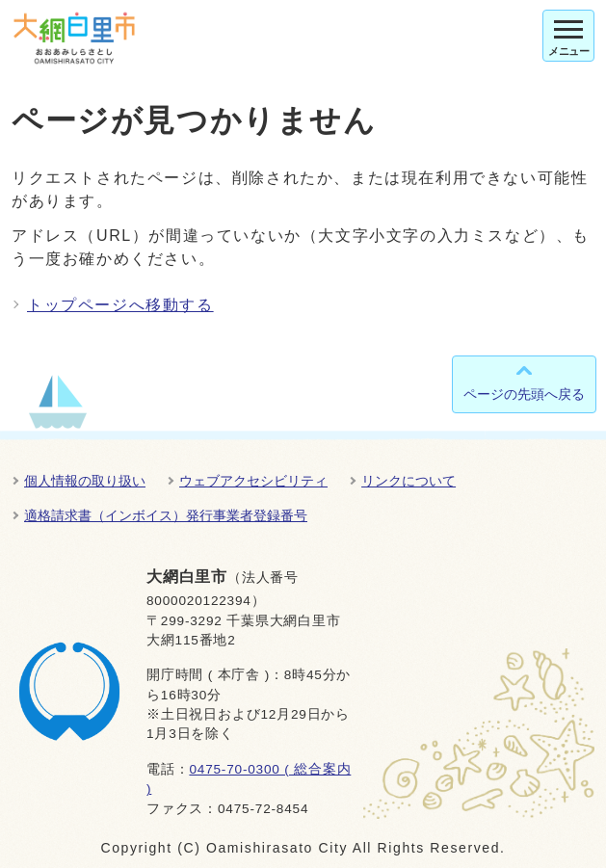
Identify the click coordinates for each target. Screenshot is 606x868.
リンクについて (408, 481)
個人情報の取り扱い (85, 481)
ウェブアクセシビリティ (253, 481)
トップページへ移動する (120, 305)
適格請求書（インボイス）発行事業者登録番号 (166, 515)
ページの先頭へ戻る (524, 394)
